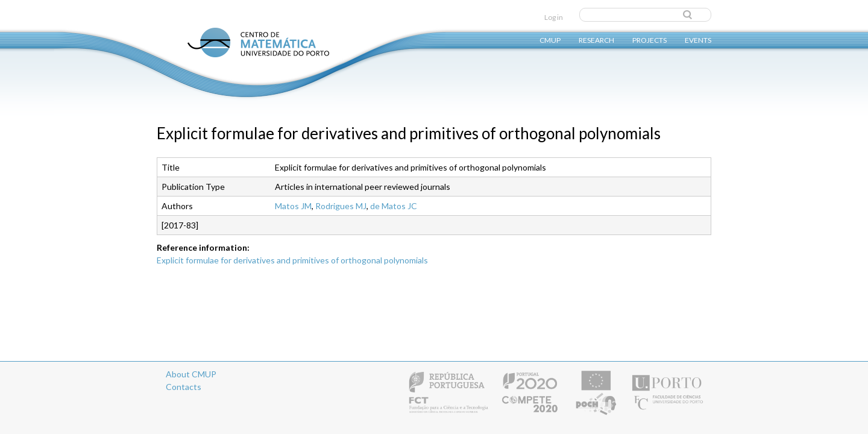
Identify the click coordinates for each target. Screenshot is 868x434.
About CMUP (191, 374)
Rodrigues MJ (341, 206)
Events (698, 39)
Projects (649, 39)
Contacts (184, 387)
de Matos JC (394, 206)
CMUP (550, 39)
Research (596, 39)
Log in (554, 17)
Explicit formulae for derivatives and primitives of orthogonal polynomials (292, 260)
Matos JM (293, 206)
